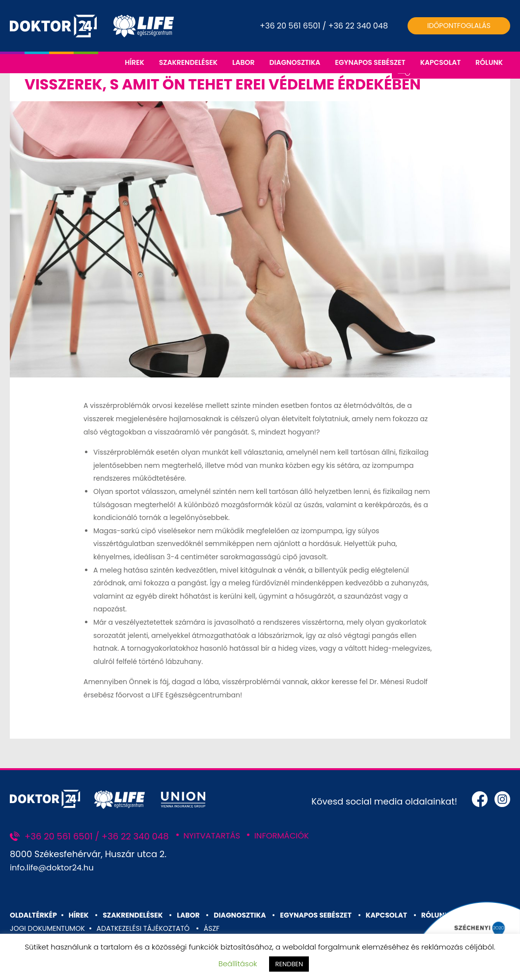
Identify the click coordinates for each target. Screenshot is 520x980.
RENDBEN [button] (289, 964)
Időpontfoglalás (459, 26)
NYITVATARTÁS (215, 860)
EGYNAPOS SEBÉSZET (370, 62)
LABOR (243, 62)
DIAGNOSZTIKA (295, 62)
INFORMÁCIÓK (290, 860)
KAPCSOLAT (441, 62)
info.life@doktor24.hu (56, 892)
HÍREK (135, 62)
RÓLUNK (489, 62)
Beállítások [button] (238, 964)
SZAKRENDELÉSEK (188, 62)
